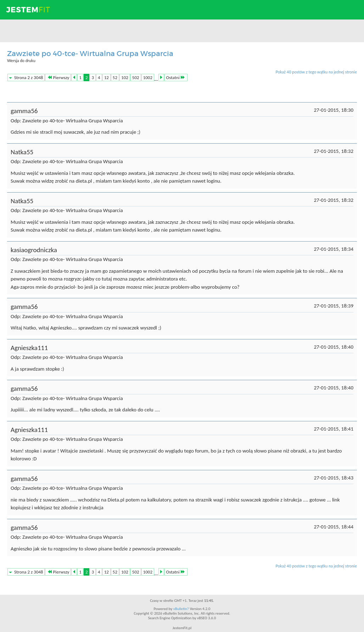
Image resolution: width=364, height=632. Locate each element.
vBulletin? (181, 609)
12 (107, 77)
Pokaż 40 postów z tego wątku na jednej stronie (316, 72)
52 (115, 77)
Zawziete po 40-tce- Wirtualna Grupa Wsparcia (90, 54)
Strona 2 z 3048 (29, 77)
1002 (148, 77)
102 (125, 77)
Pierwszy (58, 77)
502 (136, 77)
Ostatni (175, 77)
